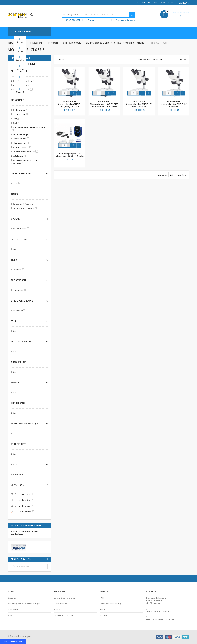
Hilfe (112, 20)
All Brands (47, 559)
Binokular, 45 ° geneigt (25, 204)
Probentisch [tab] (18, 280)
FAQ (102, 598)
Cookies (104, 615)
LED (16, 249)
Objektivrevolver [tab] (21, 173)
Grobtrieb (19, 270)
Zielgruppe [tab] (17, 100)
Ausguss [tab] (16, 382)
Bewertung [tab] (18, 485)
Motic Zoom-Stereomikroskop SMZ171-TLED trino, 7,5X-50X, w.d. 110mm (104, 104)
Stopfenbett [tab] (18, 444)
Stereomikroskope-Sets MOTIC (129, 43)
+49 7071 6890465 (72, 20)
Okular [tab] (15, 219)
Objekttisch (20, 290)
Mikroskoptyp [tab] (19, 71)
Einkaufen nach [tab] (21, 58)
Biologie (22, 43)
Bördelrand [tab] (18, 403)
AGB (10, 615)
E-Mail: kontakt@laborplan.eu (160, 620)
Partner (57, 610)
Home (10, 43)
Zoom (17, 183)
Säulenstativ (20, 474)
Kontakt (104, 610)
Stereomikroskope (72, 43)
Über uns (12, 598)
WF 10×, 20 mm (21, 229)
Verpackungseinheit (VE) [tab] (25, 423)
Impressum (13, 610)
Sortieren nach (143, 60)
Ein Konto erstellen (165, 3)
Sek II (17, 123)
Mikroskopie (37, 43)
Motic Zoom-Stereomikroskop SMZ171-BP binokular (174, 104)
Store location (60, 604)
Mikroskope (53, 43)
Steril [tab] (14, 321)
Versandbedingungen (64, 598)
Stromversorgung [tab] (22, 301)
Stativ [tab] (14, 464)
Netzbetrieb (20, 311)
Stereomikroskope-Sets (98, 43)
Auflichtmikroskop (23, 85)
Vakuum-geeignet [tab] (21, 341)
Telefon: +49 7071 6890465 (159, 611)
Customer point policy (64, 615)
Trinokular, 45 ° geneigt (25, 208)
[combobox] (98, 15)
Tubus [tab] (14, 194)
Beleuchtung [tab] (19, 239)
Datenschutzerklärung (110, 604)
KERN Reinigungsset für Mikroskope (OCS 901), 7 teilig (70, 155)
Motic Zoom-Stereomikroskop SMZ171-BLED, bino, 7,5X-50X (70, 104)
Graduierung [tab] (19, 362)
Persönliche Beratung (126, 20)
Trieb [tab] (14, 260)
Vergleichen (144, 3)
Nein (16, 331)
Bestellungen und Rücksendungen (24, 604)
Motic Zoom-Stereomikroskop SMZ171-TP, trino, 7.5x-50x (139, 104)
